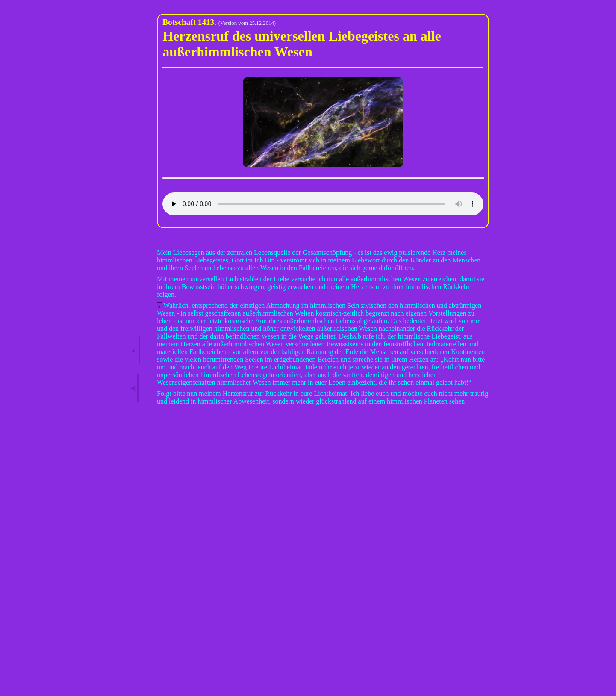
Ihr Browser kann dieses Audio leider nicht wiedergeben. (323, 204)
